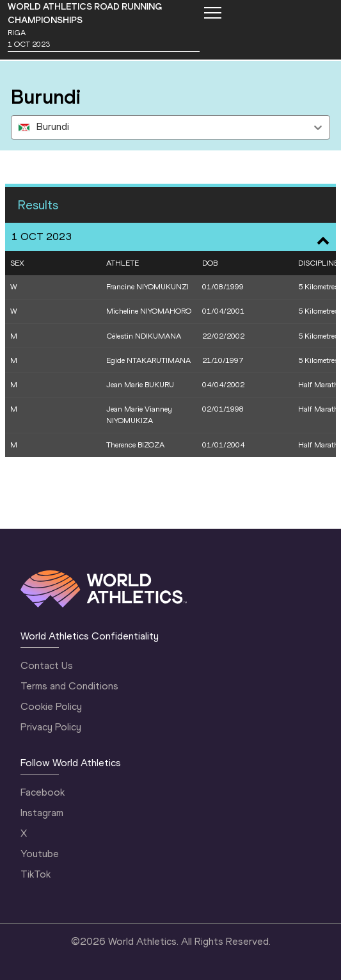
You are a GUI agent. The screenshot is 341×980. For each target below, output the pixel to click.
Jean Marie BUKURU (140, 385)
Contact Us (47, 665)
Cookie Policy (51, 706)
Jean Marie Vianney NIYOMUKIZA (139, 415)
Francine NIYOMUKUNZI (147, 287)
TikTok (36, 874)
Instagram (42, 813)
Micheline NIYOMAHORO (149, 311)
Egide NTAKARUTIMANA (148, 360)
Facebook (43, 792)
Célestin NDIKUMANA (144, 336)
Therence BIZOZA (135, 445)
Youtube (40, 854)
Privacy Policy (51, 727)
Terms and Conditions (69, 686)
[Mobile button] (212, 13)
